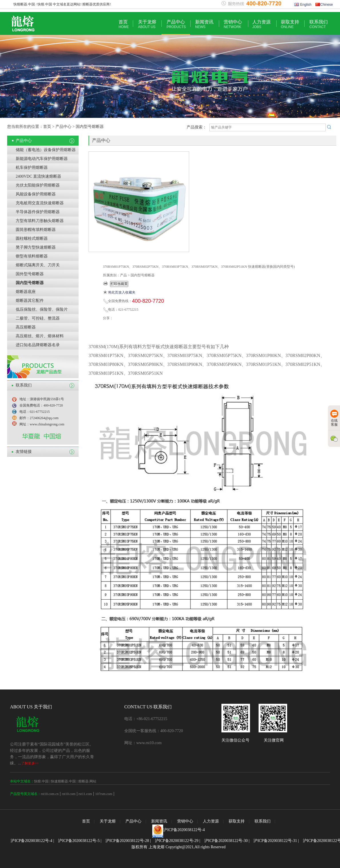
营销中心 (233, 24)
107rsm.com (104, 794)
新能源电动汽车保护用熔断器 (42, 159)
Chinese (324, 5)
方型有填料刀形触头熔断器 (40, 221)
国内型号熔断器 (30, 283)
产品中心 (176, 24)
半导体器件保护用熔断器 (38, 212)
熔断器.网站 (87, 781)
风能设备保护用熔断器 (36, 194)
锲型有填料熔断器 (32, 256)
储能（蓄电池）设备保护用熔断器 (46, 150)
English (303, 5)
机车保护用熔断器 (32, 168)
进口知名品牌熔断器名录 (38, 345)
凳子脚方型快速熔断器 (36, 247)
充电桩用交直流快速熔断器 (40, 203)
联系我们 (319, 24)
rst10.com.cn (50, 794)
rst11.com (85, 794)
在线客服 (334, 418)
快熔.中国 (41, 781)
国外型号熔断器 (30, 274)
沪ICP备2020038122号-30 (226, 841)
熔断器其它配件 (30, 301)
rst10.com (69, 794)
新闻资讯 (204, 24)
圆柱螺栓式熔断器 (32, 238)
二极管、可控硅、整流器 (38, 318)
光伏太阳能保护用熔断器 (38, 185)
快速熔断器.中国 (63, 781)
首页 (124, 24)
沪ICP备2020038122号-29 (177, 841)
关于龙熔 (147, 24)
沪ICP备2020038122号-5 (79, 841)
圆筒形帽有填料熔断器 (36, 230)
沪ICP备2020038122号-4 (184, 830)
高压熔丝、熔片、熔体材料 (40, 336)
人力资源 (261, 24)
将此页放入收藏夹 (122, 292)
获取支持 (290, 24)
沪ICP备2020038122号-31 (275, 841)
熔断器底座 (26, 292)
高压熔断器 (26, 327)
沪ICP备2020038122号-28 (127, 841)
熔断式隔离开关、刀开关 (38, 265)
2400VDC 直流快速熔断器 (38, 176)
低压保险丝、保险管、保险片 (42, 309)
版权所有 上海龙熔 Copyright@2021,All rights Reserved (178, 847)
